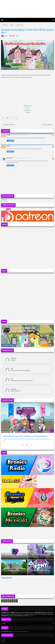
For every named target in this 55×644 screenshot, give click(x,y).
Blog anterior (27, 106)
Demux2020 (9, 158)
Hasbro (32, 616)
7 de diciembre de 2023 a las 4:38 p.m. (21, 158)
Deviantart (28, 110)
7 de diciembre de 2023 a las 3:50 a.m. (19, 135)
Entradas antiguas (47, 125)
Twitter (28, 112)
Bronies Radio (4, 201)
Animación (5, 25)
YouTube (3, 642)
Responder (10, 141)
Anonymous (14, 358)
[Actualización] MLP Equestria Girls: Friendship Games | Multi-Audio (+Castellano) (25, 436)
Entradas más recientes (9, 125)
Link (27, 108)
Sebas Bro (25, 632)
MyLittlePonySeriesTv (16, 632)
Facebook (3, 639)
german (8, 135)
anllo (12, 369)
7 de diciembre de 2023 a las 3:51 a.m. (19, 146)
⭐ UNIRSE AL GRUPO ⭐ (9, 345)
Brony (12, 25)
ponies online (19, 25)
